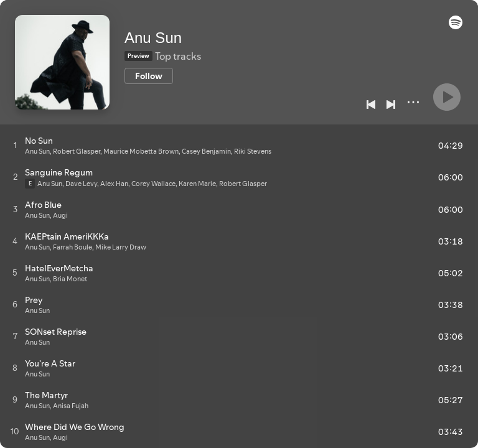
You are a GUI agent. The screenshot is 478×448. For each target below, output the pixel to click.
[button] (456, 26)
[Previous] (371, 105)
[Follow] (149, 76)
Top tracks (178, 56)
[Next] (391, 105)
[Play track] (15, 145)
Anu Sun (153, 38)
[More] (413, 102)
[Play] (447, 97)
